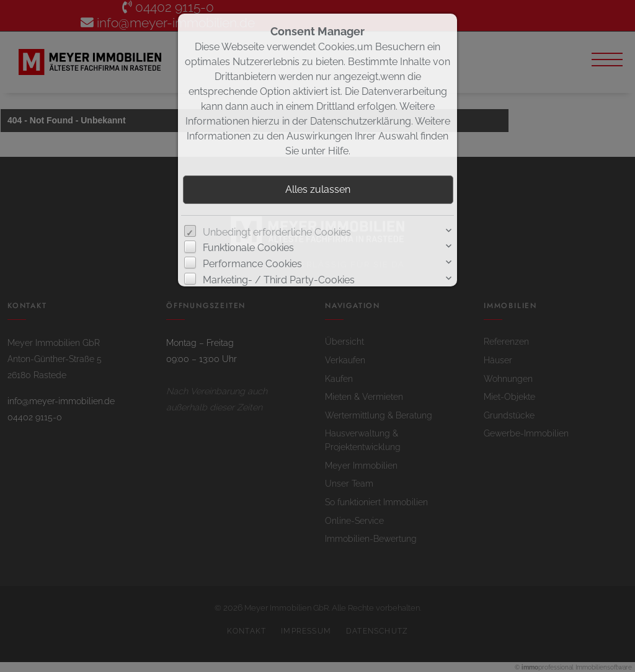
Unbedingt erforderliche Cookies (277, 232)
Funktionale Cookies (248, 248)
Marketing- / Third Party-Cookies (279, 280)
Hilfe (338, 151)
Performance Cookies (252, 264)
